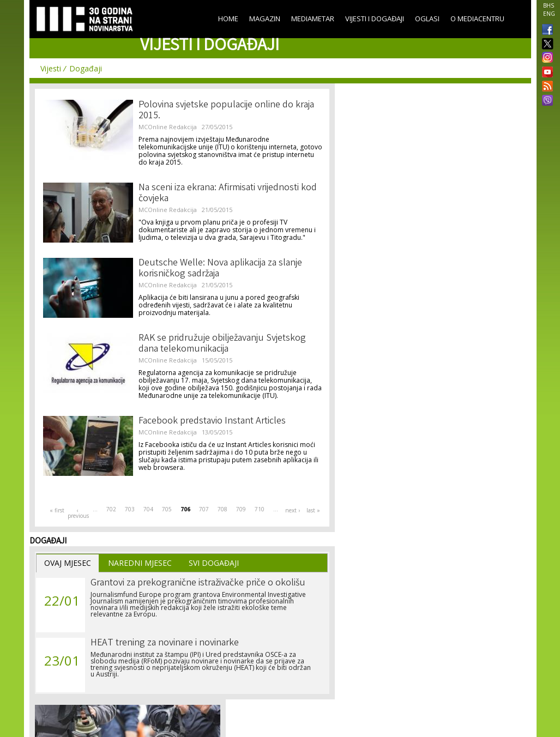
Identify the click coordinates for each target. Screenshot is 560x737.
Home (228, 19)
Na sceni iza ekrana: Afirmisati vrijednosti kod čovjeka (228, 194)
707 (204, 509)
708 (222, 509)
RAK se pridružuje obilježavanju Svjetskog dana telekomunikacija (222, 344)
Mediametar (313, 19)
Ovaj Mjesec (68, 563)
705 (167, 509)
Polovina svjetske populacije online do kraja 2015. (226, 111)
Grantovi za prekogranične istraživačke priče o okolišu (198, 583)
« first (57, 510)
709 (241, 509)
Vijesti (51, 68)
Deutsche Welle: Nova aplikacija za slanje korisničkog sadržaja (220, 269)
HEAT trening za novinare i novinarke (165, 643)
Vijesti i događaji (375, 19)
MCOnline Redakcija (168, 127)
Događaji (86, 68)
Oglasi (427, 19)
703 (130, 509)
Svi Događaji (214, 563)
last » (313, 510)
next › (293, 510)
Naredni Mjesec (140, 563)
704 (148, 509)
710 (260, 509)
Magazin (265, 19)
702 (111, 509)
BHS (549, 5)
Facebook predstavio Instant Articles (212, 421)
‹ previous (78, 513)
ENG (549, 14)
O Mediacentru (477, 19)
